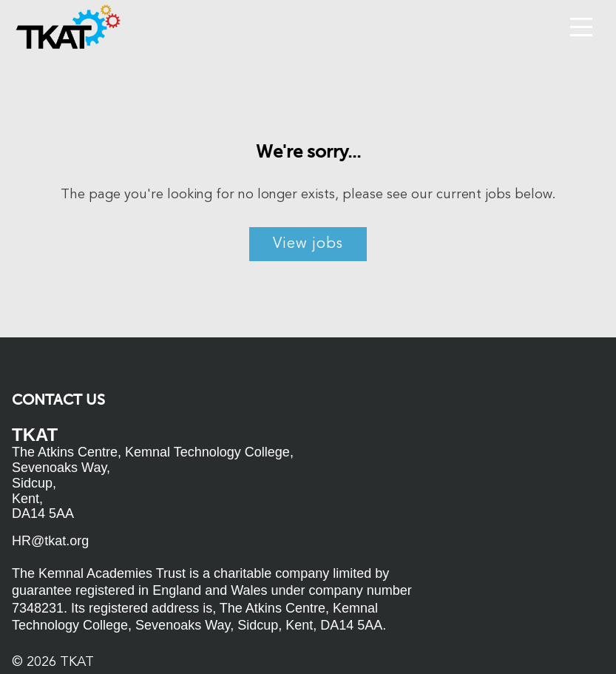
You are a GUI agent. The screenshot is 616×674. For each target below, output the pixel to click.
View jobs (308, 244)
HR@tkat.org (50, 541)
